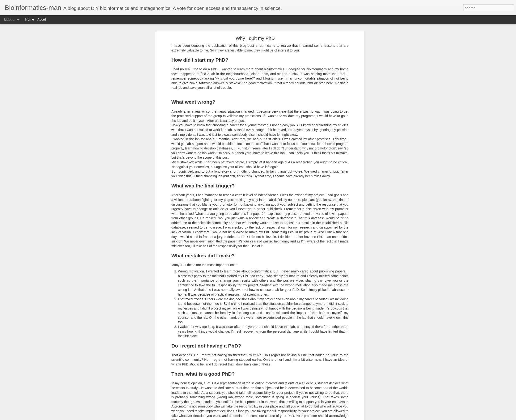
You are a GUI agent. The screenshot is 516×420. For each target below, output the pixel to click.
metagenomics (161, 387)
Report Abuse (287, 417)
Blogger (273, 417)
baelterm (162, 381)
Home (30, 19)
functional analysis (135, 387)
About (42, 19)
